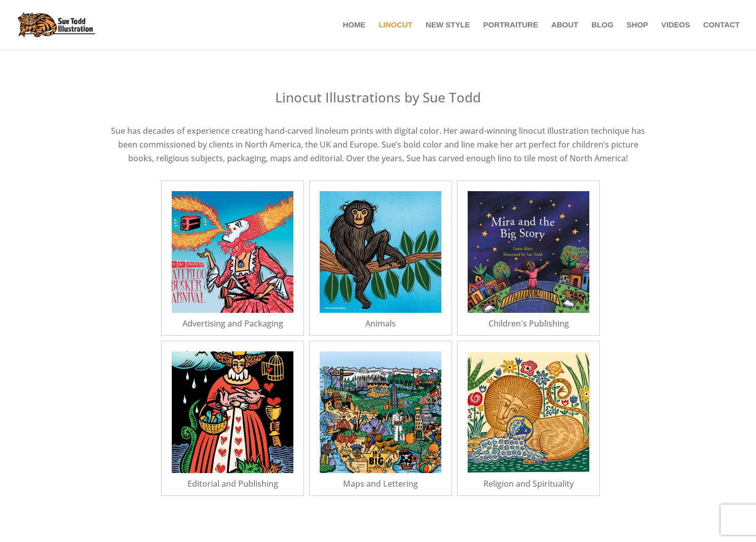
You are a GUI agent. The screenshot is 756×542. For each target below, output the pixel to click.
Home (354, 25)
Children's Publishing (529, 323)
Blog (602, 25)
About (565, 25)
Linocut (395, 25)
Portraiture (511, 25)
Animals (381, 323)
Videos (676, 25)
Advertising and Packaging (233, 323)
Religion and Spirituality (528, 484)
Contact (722, 25)
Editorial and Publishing (233, 484)
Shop (638, 25)
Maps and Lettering (381, 484)
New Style (448, 25)
